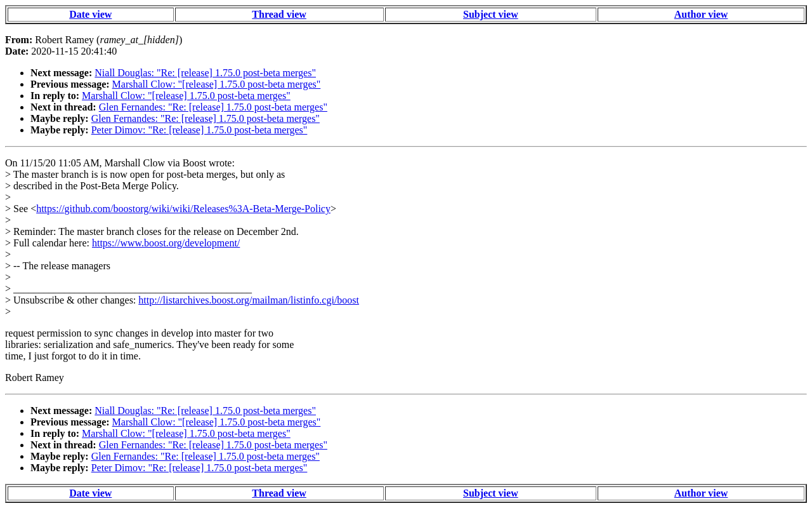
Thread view (279, 14)
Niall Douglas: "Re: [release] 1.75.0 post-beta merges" (205, 73)
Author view (701, 14)
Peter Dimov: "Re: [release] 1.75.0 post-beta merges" (200, 130)
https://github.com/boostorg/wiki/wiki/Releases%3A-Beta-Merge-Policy (183, 209)
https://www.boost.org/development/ (166, 243)
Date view (90, 14)
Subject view (491, 14)
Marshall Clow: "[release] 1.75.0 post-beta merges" (217, 84)
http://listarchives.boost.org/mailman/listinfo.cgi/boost (249, 300)
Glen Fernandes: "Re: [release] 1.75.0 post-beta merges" (213, 107)
